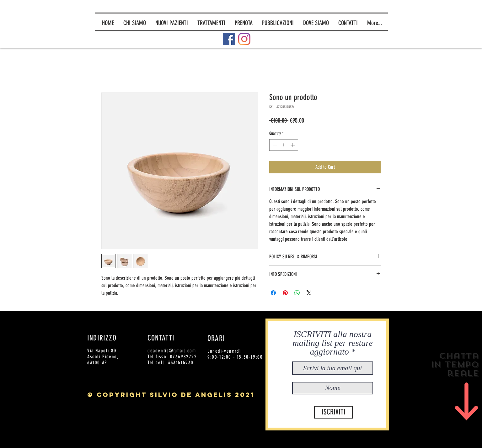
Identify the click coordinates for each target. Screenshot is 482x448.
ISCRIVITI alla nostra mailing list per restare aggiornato (332, 343)
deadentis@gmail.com (172, 351)
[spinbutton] (284, 145)
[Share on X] (309, 293)
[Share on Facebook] (273, 293)
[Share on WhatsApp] (297, 293)
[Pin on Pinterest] (285, 293)
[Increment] (293, 145)
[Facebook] (229, 39)
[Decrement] (274, 145)
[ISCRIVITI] (333, 412)
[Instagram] (244, 39)
